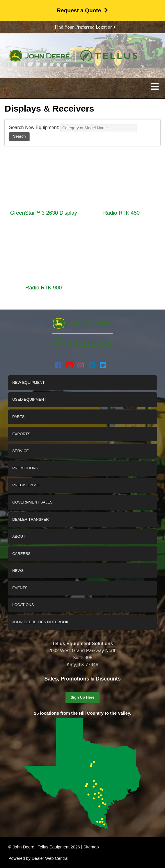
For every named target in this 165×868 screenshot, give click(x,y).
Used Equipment (29, 399)
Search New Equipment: (34, 127)
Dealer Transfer (30, 519)
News (18, 571)
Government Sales (32, 502)
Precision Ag (26, 485)
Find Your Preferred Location (85, 27)
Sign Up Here (83, 697)
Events (20, 588)
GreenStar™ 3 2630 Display (44, 213)
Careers (21, 554)
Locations (23, 605)
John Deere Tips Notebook (40, 622)
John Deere (39, 56)
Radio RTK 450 (121, 213)
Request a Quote (82, 10)
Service (21, 451)
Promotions (25, 468)
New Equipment (28, 382)
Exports (21, 434)
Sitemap (91, 847)
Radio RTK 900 (44, 288)
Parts (18, 417)
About (19, 536)
